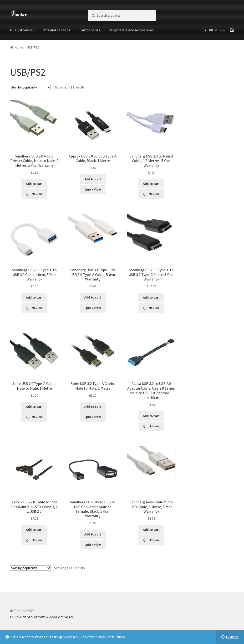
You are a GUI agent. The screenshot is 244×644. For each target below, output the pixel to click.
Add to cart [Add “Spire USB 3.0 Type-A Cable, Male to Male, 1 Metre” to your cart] (93, 406)
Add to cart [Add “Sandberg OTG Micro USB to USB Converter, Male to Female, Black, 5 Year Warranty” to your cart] (93, 534)
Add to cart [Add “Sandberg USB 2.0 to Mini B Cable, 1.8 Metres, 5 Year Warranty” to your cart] (151, 183)
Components (89, 30)
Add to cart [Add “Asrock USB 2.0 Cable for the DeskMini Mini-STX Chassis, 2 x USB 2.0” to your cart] (34, 529)
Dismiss (232, 637)
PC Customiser (22, 30)
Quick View (34, 194)
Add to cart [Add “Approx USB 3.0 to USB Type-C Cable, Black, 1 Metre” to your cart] (93, 179)
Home (19, 47)
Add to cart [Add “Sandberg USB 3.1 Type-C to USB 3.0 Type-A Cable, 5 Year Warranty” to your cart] (93, 297)
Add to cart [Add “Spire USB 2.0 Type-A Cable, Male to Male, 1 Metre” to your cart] (34, 406)
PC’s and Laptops (56, 30)
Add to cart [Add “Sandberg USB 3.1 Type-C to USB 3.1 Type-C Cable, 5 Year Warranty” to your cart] (151, 297)
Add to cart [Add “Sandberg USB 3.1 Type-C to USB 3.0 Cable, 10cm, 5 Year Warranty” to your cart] (34, 297)
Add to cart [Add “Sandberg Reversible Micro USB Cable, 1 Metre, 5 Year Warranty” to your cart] (151, 529)
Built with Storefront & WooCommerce (42, 617)
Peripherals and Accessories (131, 30)
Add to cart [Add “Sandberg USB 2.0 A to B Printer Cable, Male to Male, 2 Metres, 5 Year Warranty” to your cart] (34, 183)
